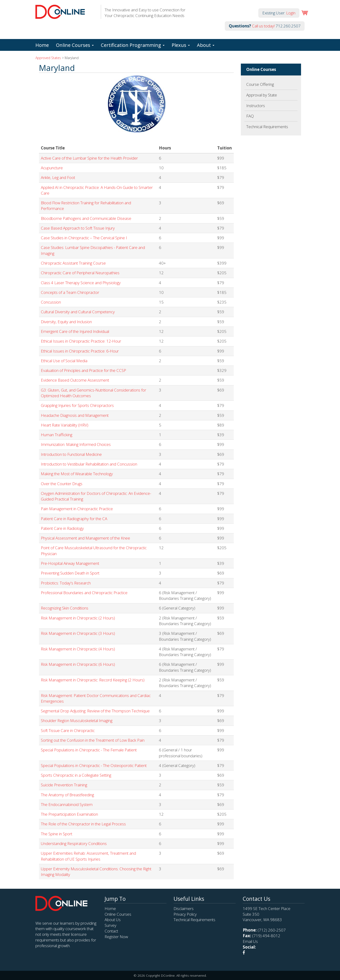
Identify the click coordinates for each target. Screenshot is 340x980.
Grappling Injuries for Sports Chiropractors (77, 405)
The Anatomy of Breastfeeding (67, 795)
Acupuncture (52, 168)
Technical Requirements (267, 127)
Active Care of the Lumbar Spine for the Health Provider (89, 158)
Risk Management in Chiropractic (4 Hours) (78, 649)
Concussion (51, 302)
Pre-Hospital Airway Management (70, 563)
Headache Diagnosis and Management (75, 415)
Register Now (116, 937)
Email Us (250, 941)
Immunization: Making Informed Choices (76, 444)
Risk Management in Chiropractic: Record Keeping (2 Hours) (93, 680)
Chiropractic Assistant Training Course (73, 263)
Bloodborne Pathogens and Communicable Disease (86, 218)
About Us (113, 920)
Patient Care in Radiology (62, 528)
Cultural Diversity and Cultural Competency (78, 312)
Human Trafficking (57, 435)
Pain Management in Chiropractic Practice (77, 509)
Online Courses (75, 45)
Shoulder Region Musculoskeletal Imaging (77, 721)
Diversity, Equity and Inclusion (66, 322)
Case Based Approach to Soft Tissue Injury (78, 228)
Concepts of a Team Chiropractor (70, 292)
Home (42, 45)
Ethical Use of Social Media (64, 361)
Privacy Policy (185, 914)
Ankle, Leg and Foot (58, 177)
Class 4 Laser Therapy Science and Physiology (81, 283)
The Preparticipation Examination (69, 814)
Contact (111, 931)
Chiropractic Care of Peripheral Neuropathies (80, 273)
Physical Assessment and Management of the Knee (85, 538)
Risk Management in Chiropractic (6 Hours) (78, 664)
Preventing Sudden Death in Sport (70, 573)
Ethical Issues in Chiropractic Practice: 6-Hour (80, 351)
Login (291, 13)
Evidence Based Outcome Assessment (75, 380)
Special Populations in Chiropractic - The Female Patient (89, 750)
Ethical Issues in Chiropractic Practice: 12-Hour (81, 341)
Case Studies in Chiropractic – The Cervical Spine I (84, 238)
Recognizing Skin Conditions (65, 608)
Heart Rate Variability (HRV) (65, 425)
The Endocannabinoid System (67, 804)
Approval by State (262, 95)
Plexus (181, 45)
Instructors (256, 106)
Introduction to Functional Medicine (71, 454)
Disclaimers (184, 908)
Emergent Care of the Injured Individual (75, 331)
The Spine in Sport (57, 834)
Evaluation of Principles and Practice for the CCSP (83, 370)
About (206, 45)
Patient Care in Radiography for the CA (74, 519)
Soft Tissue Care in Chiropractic (68, 730)
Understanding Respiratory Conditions (74, 843)
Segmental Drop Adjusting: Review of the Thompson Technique (95, 711)
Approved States (48, 58)
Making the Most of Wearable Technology (77, 474)
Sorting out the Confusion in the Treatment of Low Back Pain (93, 740)
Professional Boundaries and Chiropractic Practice (84, 593)
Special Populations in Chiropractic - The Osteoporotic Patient (94, 765)
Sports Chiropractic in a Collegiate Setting (76, 775)
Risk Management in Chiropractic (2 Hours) (78, 618)
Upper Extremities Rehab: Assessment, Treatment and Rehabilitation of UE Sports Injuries (88, 856)
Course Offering (260, 84)
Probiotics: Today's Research (66, 583)
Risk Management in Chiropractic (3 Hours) (78, 633)
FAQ (250, 116)
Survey (110, 925)
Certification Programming (133, 45)
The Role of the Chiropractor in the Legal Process (83, 824)
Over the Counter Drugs (62, 484)
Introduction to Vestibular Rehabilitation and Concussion (89, 464)
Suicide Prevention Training (64, 785)
